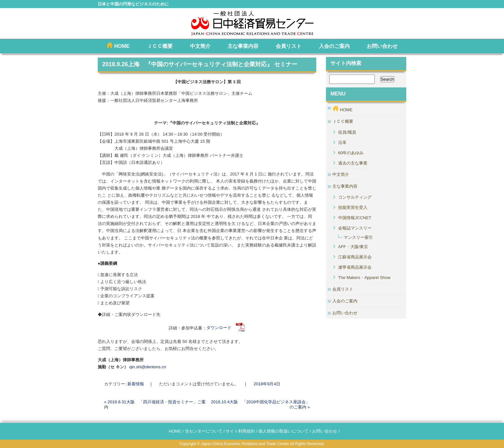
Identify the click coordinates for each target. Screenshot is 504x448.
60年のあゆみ (351, 153)
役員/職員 (347, 132)
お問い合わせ (382, 46)
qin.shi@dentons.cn (148, 367)
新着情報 (136, 384)
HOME (118, 45)
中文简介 (200, 46)
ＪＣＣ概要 (160, 46)
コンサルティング (355, 197)
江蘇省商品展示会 (355, 257)
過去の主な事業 (353, 163)
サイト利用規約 (240, 431)
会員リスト (289, 46)
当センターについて (204, 431)
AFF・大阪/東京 (353, 247)
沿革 (342, 143)
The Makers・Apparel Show (364, 278)
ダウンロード (226, 328)
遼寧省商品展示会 (355, 267)
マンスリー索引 (358, 237)
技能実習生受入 (353, 207)
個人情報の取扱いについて (283, 431)
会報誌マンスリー (355, 228)
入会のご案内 (334, 46)
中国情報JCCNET (355, 218)
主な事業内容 (243, 46)
